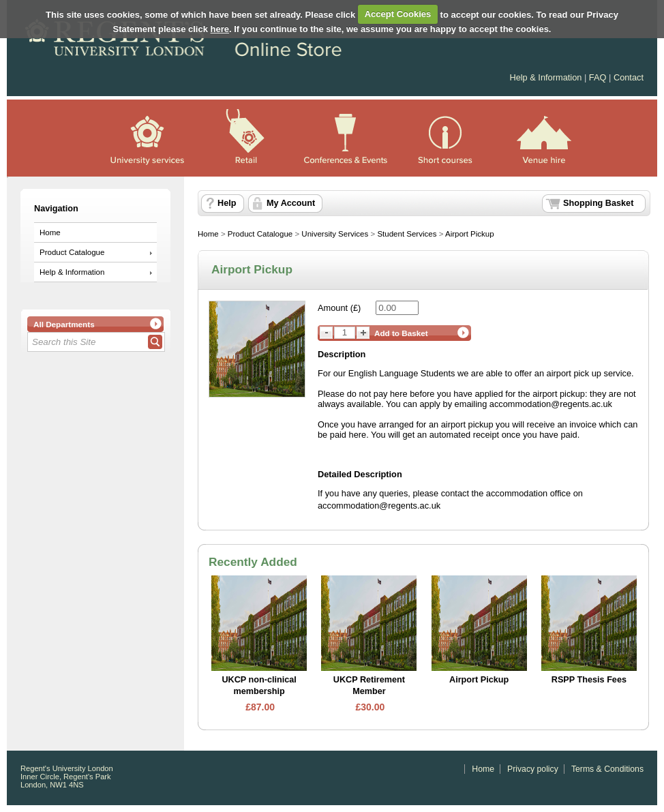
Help (227, 203)
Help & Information (547, 77)
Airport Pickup (470, 234)
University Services (335, 234)
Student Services (407, 234)
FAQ (598, 77)
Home (50, 232)
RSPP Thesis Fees (589, 680)
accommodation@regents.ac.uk (379, 506)
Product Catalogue (72, 252)
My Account (291, 203)
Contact (629, 77)
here (220, 29)
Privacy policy (533, 769)
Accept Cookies (398, 14)
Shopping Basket (598, 203)
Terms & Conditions (607, 769)
